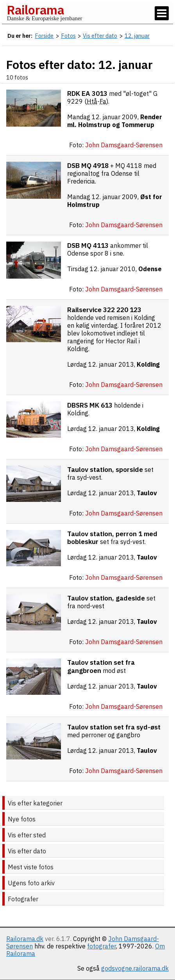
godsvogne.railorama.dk (135, 968)
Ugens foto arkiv (31, 883)
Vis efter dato (27, 851)
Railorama (35, 10)
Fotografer (23, 899)
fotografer (102, 946)
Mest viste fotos (31, 867)
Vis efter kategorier (35, 803)
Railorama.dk (25, 939)
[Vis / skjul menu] (162, 13)
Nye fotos (22, 819)
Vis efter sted (27, 835)
